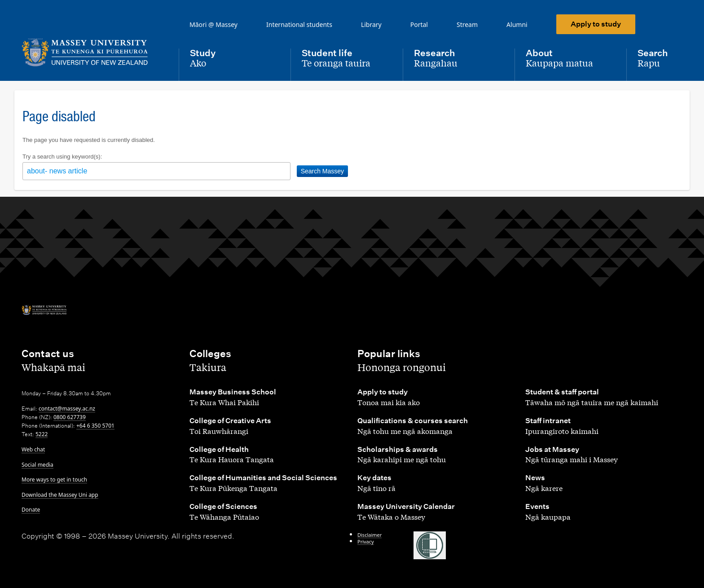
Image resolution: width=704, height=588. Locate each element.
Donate (31, 510)
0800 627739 (70, 417)
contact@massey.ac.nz (67, 409)
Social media (37, 465)
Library (371, 24)
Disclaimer (370, 535)
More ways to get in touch (54, 480)
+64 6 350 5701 (95, 426)
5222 (42, 434)
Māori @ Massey (213, 24)
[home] (93, 53)
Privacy (366, 542)
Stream (467, 24)
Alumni (517, 24)
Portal (419, 24)
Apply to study (596, 24)
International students (299, 24)
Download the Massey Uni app (60, 495)
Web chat (33, 449)
